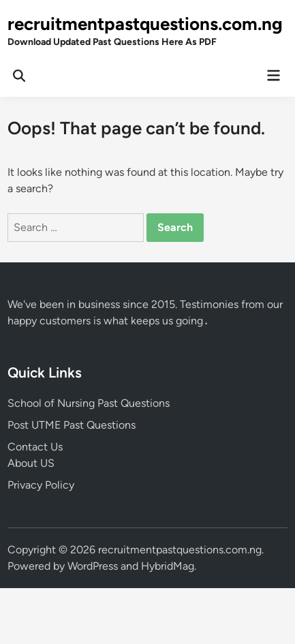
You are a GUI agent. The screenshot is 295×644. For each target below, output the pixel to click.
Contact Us (35, 447)
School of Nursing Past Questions (89, 403)
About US (31, 463)
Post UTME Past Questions (72, 425)
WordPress (93, 566)
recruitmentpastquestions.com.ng (145, 24)
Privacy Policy (41, 485)
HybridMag (168, 566)
